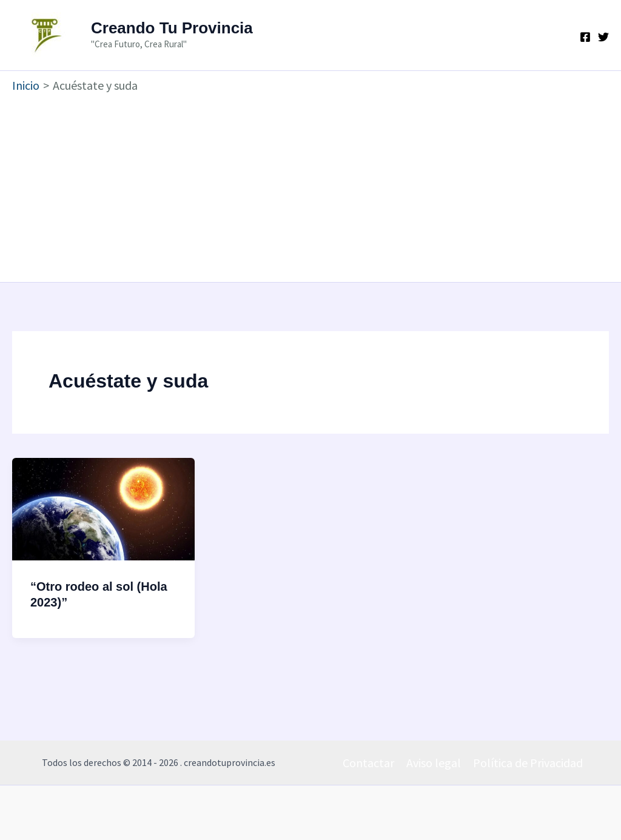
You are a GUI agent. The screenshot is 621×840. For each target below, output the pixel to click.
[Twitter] (603, 37)
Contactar (368, 763)
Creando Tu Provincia (172, 28)
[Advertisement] (310, 185)
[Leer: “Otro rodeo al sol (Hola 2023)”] (103, 507)
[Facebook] (585, 37)
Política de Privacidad (528, 763)
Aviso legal (434, 763)
